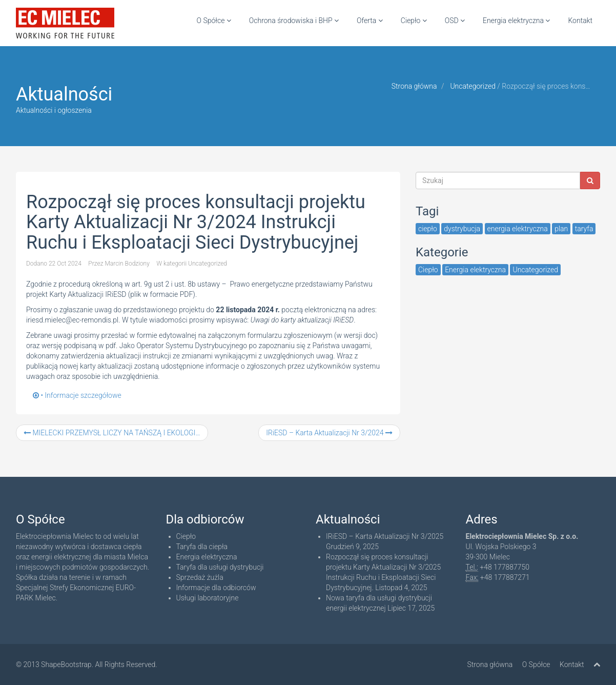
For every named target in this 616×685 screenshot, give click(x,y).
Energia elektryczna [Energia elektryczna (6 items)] (475, 270)
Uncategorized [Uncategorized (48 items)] (535, 270)
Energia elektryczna (516, 21)
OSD (455, 21)
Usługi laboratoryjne (208, 598)
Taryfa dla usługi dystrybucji (220, 567)
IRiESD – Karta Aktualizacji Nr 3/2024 (329, 433)
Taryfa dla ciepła (202, 547)
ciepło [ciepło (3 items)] (428, 229)
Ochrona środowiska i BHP (294, 21)
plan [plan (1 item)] (561, 229)
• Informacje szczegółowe (77, 395)
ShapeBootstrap (66, 664)
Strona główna (414, 86)
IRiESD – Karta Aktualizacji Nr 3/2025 (385, 536)
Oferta (370, 21)
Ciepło (414, 21)
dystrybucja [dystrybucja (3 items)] (462, 229)
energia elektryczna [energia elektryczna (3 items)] (518, 229)
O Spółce (214, 21)
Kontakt (580, 21)
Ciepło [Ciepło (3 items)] (428, 270)
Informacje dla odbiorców (216, 588)
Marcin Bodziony (127, 264)
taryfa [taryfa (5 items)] (584, 229)
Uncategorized (473, 86)
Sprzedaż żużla (200, 577)
